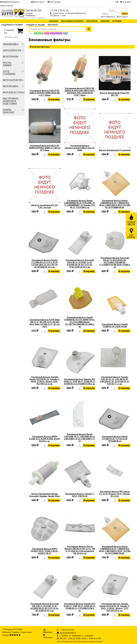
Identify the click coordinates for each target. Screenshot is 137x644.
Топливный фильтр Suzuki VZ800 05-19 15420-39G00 (115, 325)
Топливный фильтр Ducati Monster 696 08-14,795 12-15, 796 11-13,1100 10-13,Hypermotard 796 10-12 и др (80, 550)
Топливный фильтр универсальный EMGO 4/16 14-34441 (80, 148)
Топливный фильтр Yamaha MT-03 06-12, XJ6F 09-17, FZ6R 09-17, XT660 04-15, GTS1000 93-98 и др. (80, 607)
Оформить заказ (11, 37)
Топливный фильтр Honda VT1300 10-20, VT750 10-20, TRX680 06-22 (115, 439)
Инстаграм (48, 637)
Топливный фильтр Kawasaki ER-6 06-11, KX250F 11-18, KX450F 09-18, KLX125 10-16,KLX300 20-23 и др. (80, 264)
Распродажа (56, 33)
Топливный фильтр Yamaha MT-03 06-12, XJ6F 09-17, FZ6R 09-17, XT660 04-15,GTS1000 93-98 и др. (80, 381)
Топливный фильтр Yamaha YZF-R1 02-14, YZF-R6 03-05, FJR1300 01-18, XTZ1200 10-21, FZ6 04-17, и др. (115, 380)
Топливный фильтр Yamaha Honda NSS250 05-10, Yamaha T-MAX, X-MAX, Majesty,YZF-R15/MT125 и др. (45, 380)
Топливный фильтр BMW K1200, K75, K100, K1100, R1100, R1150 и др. (45, 439)
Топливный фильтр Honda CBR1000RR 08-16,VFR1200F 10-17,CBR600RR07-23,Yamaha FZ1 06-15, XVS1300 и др (80, 204)
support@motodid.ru (68, 633)
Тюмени (15, 632)
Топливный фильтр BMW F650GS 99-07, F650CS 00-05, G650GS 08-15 (45, 551)
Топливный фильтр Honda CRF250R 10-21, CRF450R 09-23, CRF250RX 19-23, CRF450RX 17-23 (80, 438)
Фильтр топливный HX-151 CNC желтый (45, 206)
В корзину (54, 99)
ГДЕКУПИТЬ (131, 233)
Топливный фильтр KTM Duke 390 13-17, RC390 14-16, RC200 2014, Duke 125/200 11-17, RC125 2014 (45, 323)
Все (65, 33)
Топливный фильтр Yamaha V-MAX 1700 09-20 (80, 495)
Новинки (39, 33)
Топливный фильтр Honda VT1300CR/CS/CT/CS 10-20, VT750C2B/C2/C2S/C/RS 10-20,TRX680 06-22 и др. (45, 264)
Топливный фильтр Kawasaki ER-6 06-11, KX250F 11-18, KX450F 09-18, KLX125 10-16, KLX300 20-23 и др (45, 607)
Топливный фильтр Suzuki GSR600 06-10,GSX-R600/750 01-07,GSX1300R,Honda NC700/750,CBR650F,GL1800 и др (80, 322)
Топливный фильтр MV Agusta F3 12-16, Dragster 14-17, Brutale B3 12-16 (115, 494)
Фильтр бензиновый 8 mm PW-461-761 (115, 94)
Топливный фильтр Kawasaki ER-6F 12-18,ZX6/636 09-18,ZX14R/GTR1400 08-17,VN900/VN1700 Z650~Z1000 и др (115, 262)
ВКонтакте (48, 632)
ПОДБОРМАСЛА (131, 220)
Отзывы (5, 635)
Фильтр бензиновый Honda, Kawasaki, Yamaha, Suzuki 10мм (45, 495)
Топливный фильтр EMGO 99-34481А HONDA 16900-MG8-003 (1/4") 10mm (45, 93)
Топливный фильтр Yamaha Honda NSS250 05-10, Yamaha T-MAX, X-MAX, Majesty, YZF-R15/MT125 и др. (115, 607)
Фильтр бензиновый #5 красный (115, 150)
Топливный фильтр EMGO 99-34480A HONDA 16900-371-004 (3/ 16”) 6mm (45, 148)
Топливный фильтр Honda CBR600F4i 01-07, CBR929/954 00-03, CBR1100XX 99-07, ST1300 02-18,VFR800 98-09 (115, 550)
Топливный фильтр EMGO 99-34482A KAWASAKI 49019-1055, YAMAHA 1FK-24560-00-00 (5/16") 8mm (80, 92)
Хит (47, 33)
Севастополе (26, 632)
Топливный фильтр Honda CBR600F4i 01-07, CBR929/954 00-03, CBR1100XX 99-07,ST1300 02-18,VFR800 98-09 (115, 204)
